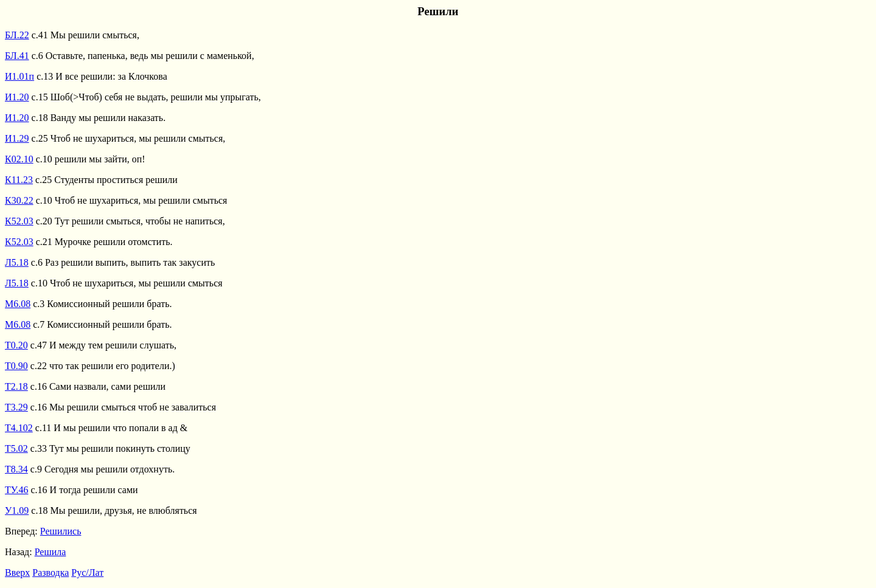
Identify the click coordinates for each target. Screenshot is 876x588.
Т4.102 (19, 428)
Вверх (17, 572)
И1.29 (17, 138)
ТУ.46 (17, 490)
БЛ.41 (17, 56)
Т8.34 (16, 469)
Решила (50, 552)
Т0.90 (16, 366)
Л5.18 (17, 262)
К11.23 (19, 180)
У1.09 (17, 510)
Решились (61, 531)
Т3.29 (16, 407)
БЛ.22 (17, 35)
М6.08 (18, 304)
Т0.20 (16, 345)
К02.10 (19, 159)
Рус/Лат (87, 572)
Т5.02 (16, 448)
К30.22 (19, 200)
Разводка (50, 572)
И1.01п (19, 76)
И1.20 (17, 97)
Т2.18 (16, 386)
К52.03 (19, 221)
